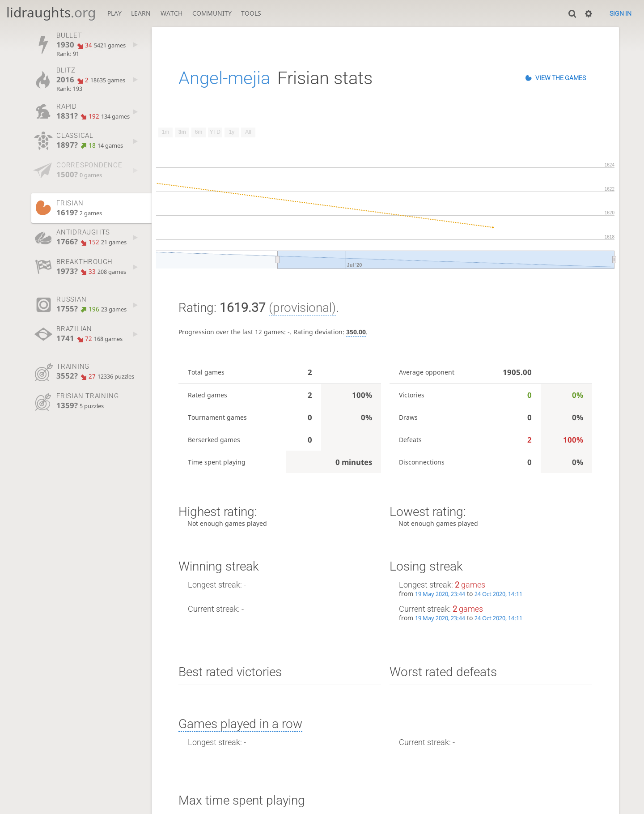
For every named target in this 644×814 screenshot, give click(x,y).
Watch (172, 13)
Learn (141, 13)
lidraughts (51, 12)
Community (212, 13)
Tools (251, 13)
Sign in (621, 13)
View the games (561, 78)
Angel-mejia (224, 78)
